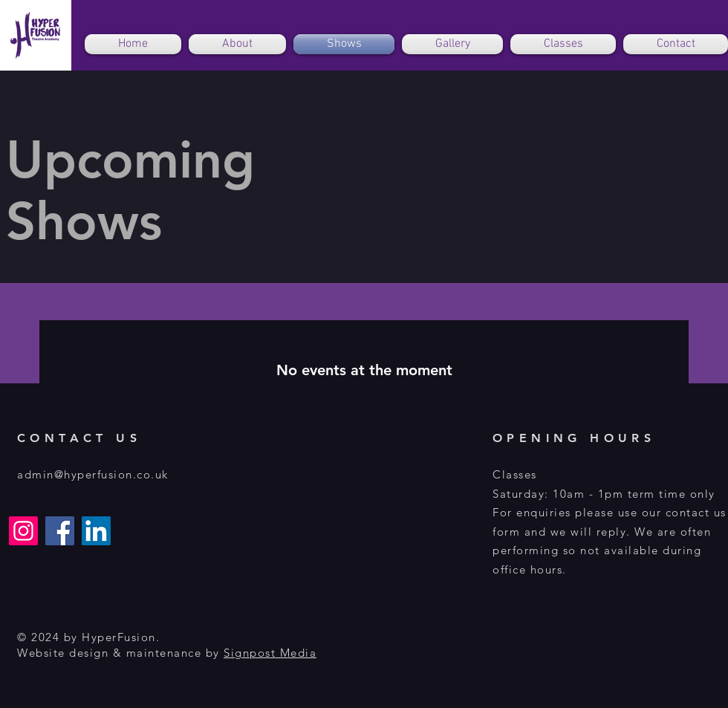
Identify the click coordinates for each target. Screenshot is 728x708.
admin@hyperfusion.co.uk (93, 474)
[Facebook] (60, 531)
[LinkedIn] (96, 531)
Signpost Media (270, 653)
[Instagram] (23, 531)
